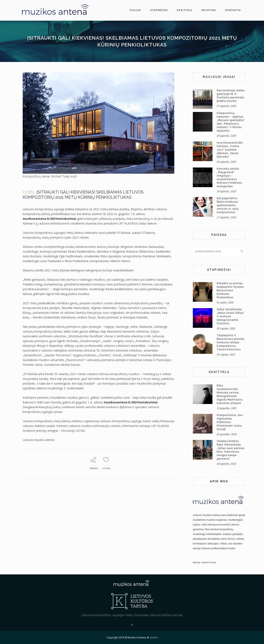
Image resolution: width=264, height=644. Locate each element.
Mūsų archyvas (204, 563)
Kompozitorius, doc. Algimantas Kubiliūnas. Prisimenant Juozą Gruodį (230, 422)
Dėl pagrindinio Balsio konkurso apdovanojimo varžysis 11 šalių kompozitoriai (228, 205)
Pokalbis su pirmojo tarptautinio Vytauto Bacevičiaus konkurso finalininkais (230, 290)
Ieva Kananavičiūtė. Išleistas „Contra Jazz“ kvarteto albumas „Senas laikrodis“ (230, 150)
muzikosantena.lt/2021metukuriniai (49, 219)
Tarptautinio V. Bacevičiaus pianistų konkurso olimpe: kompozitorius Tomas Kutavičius (231, 342)
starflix (154, 637)
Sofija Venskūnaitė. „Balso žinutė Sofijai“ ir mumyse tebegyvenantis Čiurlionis (231, 316)
